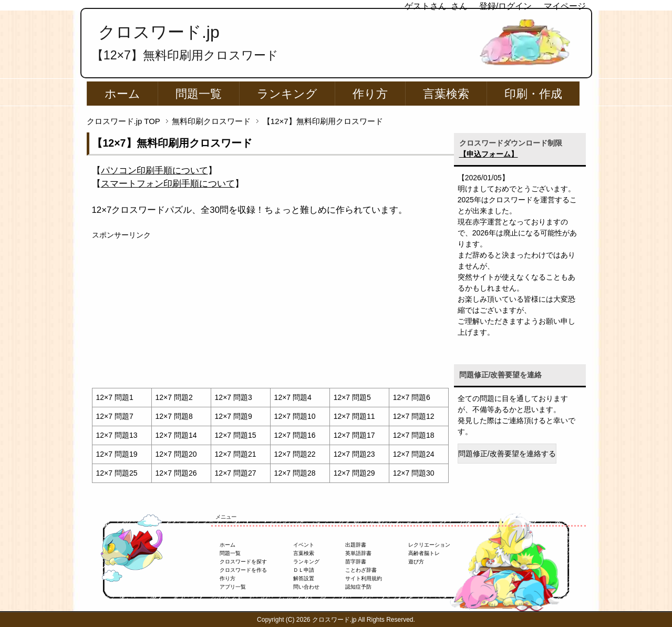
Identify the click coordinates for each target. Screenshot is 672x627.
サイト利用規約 (364, 578)
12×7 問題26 (176, 473)
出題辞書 (356, 545)
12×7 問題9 (234, 416)
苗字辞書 (356, 562)
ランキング (287, 94)
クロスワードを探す (243, 562)
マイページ (565, 6)
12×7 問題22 (295, 454)
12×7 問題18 (414, 435)
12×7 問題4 (293, 397)
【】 (154, 171)
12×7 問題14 (176, 435)
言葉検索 (446, 94)
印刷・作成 (533, 94)
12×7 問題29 (354, 473)
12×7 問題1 (115, 397)
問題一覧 (199, 94)
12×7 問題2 (174, 397)
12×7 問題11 (354, 416)
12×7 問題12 (414, 416)
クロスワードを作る (243, 570)
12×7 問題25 (117, 473)
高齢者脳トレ (424, 553)
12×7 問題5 (352, 397)
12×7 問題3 (234, 397)
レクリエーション (429, 545)
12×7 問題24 (414, 454)
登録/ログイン (505, 6)
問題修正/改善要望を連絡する (507, 454)
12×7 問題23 (354, 454)
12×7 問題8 (174, 416)
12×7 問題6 (412, 397)
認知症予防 (358, 587)
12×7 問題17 (354, 435)
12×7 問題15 (236, 435)
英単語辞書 (358, 553)
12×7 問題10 (295, 416)
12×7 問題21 (236, 454)
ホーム (122, 94)
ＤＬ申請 (304, 570)
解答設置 (304, 578)
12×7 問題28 (295, 473)
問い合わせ (306, 587)
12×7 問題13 (117, 435)
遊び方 (416, 562)
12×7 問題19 (117, 454)
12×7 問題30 (414, 473)
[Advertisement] (270, 314)
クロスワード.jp (159, 32)
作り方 (370, 94)
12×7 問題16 (295, 435)
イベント (304, 545)
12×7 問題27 (236, 473)
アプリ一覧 (233, 587)
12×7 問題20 (176, 454)
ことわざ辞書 (361, 570)
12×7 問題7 (115, 416)
